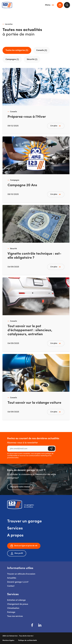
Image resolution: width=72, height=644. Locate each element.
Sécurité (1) (32, 59)
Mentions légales (8, 640)
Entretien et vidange (16, 600)
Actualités (12, 578)
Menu (50, 5)
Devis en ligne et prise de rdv (24, 546)
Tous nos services (15, 616)
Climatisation (13, 608)
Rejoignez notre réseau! (20, 487)
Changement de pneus (18, 604)
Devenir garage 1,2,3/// (18, 582)
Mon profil (17, 553)
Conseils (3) (42, 50)
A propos (15, 535)
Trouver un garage (24, 521)
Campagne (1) (12, 59)
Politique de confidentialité (28, 640)
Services (15, 528)
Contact (11, 586)
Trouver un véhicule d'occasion (21, 574)
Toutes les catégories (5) (17, 50)
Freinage (11, 612)
